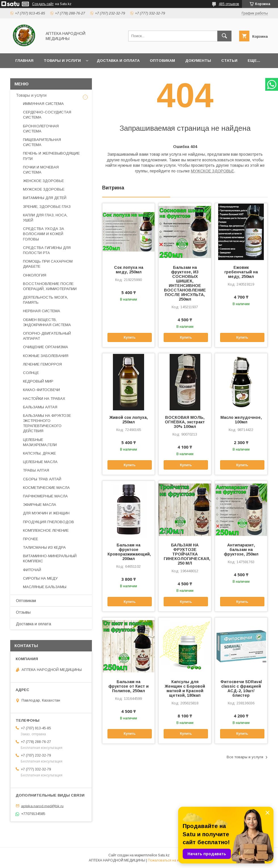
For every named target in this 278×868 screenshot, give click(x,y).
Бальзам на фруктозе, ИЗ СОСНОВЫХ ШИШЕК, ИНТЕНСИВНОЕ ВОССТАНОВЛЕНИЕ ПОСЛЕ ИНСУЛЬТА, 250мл (185, 283)
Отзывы (23, 612)
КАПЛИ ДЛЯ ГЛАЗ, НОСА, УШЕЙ (45, 218)
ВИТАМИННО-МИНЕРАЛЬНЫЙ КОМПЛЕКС (50, 558)
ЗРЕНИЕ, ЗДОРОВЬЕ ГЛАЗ (47, 207)
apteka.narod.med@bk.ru (42, 806)
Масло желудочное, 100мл (241, 420)
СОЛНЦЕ (31, 373)
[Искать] (224, 36)
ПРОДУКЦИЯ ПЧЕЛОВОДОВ (49, 522)
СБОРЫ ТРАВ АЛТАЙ (42, 479)
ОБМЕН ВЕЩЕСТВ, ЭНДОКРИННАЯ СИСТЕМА (47, 322)
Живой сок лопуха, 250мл (129, 420)
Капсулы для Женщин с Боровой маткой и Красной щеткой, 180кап (185, 689)
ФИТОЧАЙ (32, 570)
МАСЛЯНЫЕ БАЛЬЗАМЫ (45, 587)
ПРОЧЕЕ (30, 539)
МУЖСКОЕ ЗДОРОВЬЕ (212, 171)
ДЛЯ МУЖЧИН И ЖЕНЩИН (46, 513)
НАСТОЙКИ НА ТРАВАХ (44, 399)
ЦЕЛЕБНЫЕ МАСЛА (40, 462)
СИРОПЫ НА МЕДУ (40, 578)
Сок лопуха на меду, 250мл (129, 270)
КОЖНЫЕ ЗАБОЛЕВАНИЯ (46, 356)
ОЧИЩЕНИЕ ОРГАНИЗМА (46, 347)
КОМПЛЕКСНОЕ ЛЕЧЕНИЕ (46, 530)
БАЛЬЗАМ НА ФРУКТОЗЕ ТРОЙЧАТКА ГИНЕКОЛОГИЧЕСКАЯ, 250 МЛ (185, 554)
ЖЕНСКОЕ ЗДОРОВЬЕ (43, 181)
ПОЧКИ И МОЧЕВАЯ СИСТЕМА (41, 170)
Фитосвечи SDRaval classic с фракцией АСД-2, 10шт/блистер (241, 689)
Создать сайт (43, 4)
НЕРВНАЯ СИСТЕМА (42, 311)
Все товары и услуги (245, 757)
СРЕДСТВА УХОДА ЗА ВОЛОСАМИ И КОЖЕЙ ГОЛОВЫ (44, 234)
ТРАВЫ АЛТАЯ (36, 470)
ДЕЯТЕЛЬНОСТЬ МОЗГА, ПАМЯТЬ (46, 300)
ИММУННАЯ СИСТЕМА (43, 104)
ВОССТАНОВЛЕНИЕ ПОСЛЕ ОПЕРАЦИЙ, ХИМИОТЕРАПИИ (50, 286)
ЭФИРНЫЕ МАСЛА (40, 505)
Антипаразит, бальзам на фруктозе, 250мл (241, 550)
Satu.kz (164, 855)
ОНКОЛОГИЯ (35, 275)
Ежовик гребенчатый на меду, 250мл (241, 272)
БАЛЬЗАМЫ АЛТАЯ (40, 407)
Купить (130, 337)
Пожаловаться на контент (169, 860)
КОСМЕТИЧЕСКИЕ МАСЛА (46, 488)
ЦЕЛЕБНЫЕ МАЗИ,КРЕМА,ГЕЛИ (40, 442)
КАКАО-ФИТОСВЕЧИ (41, 390)
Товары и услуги (62, 61)
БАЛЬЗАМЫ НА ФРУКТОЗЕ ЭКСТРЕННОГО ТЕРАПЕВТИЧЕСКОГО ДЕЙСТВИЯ (47, 423)
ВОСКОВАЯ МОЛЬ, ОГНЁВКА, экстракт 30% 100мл (185, 422)
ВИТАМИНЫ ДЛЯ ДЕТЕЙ (45, 198)
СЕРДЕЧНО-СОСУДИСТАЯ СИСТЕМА (47, 115)
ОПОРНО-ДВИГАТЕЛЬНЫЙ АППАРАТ (47, 336)
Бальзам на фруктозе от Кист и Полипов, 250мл (129, 686)
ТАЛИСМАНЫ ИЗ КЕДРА (44, 547)
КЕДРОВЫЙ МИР (38, 381)
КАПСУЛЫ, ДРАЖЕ (39, 453)
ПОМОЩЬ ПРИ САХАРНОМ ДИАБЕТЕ (48, 264)
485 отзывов (229, 4)
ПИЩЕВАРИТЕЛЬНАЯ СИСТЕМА (42, 142)
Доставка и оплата (118, 61)
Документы (198, 61)
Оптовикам (162, 61)
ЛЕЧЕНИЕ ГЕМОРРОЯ (42, 364)
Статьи (229, 61)
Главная (24, 61)
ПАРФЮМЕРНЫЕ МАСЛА (45, 496)
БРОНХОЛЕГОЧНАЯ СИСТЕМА (41, 129)
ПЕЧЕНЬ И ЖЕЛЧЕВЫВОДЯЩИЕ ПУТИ (51, 156)
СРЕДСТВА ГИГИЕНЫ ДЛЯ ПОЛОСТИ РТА (47, 250)
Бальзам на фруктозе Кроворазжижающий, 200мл (129, 552)
